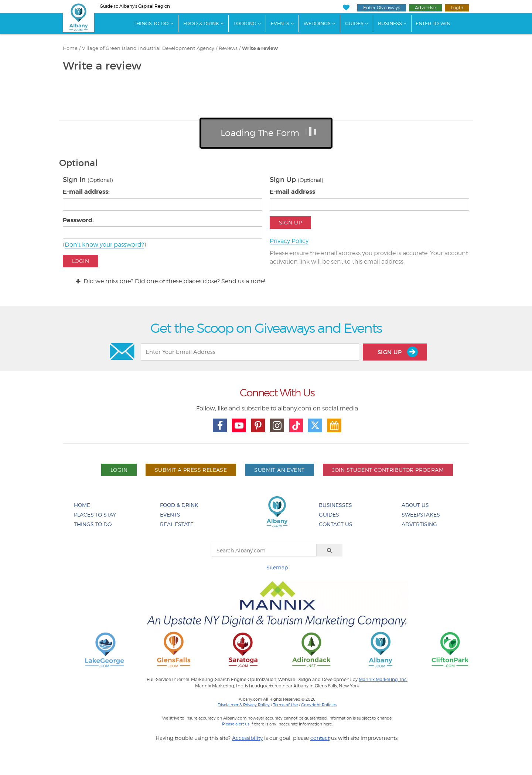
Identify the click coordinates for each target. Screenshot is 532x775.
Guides (354, 23)
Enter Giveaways (382, 8)
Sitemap (277, 567)
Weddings (317, 23)
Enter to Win (433, 23)
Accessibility (247, 738)
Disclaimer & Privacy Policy (244, 705)
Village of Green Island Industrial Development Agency (148, 48)
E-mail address (292, 192)
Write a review (260, 48)
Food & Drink (201, 23)
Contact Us (336, 524)
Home (70, 48)
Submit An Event (279, 470)
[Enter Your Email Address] (250, 352)
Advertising (419, 524)
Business (390, 23)
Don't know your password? (104, 245)
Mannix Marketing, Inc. (383, 680)
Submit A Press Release (191, 470)
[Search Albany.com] (264, 550)
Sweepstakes (421, 515)
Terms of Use (285, 705)
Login (457, 8)
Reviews (228, 48)
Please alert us (236, 724)
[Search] (330, 550)
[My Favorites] (346, 8)
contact (320, 738)
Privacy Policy (289, 241)
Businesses (335, 505)
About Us (415, 505)
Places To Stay (95, 515)
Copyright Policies (319, 705)
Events (280, 23)
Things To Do (151, 23)
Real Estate (177, 524)
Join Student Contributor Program (388, 470)
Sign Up (290, 222)
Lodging (245, 23)
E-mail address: (86, 192)
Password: (78, 220)
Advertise (425, 8)
